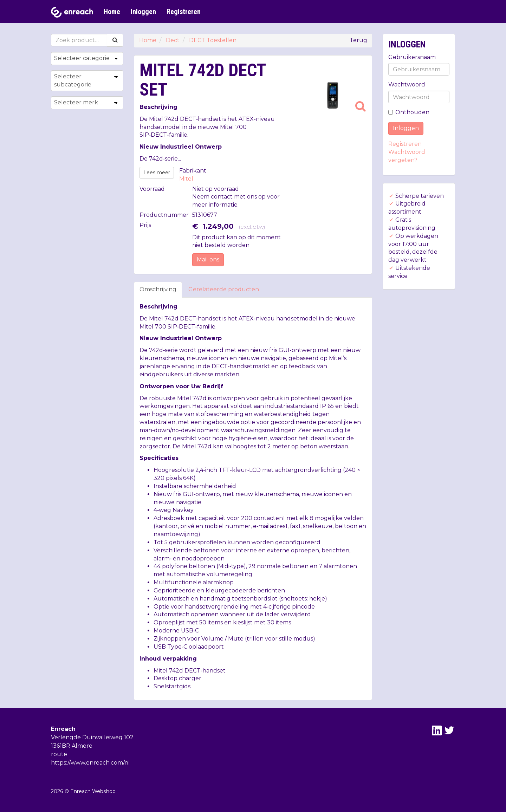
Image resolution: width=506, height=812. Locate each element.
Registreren (184, 12)
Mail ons (208, 259)
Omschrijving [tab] (158, 289)
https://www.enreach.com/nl (90, 763)
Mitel (186, 179)
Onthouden (409, 112)
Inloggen (143, 12)
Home (112, 12)
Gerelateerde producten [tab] (224, 289)
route (59, 754)
